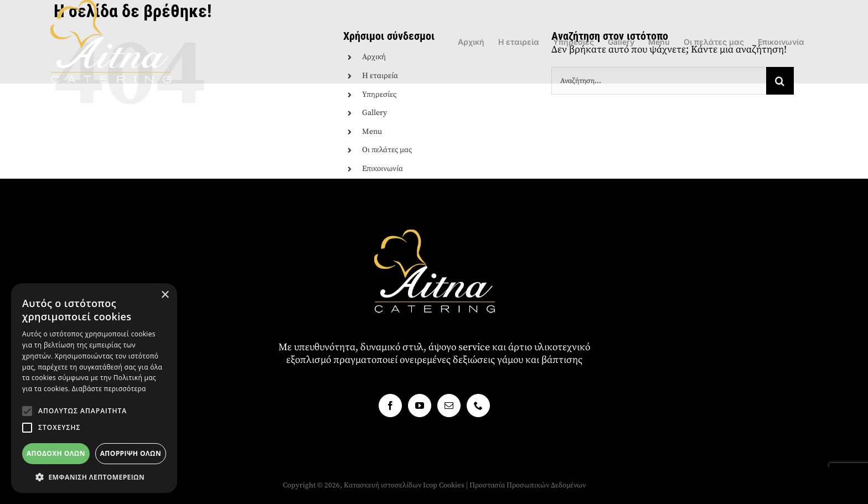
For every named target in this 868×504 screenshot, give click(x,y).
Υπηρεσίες (379, 95)
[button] (27, 411)
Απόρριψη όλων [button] (131, 453)
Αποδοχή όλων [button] (56, 453)
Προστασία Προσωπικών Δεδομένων (528, 485)
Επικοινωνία (383, 169)
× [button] (165, 295)
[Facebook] (390, 406)
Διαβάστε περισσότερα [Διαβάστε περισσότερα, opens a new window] (109, 389)
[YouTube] (420, 406)
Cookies (452, 485)
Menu (372, 132)
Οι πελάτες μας (387, 150)
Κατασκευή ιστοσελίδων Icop (391, 485)
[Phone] (478, 406)
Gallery (374, 113)
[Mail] (449, 406)
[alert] (94, 388)
